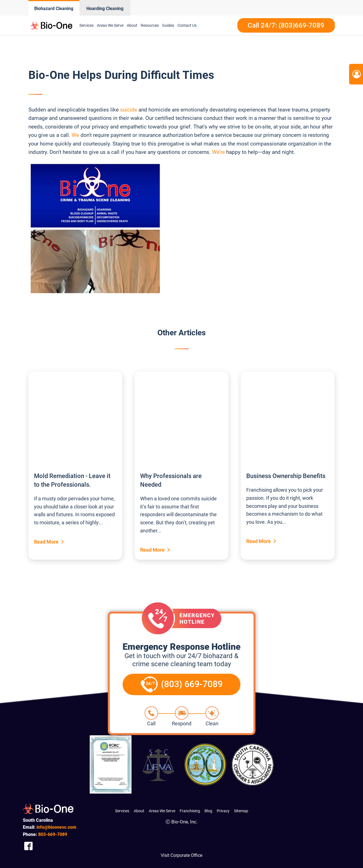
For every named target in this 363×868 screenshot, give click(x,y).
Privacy (223, 811)
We (75, 135)
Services (87, 25)
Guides (168, 25)
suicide (129, 110)
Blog (208, 811)
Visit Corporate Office (181, 855)
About (132, 25)
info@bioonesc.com (56, 827)
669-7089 (53, 834)
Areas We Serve (110, 25)
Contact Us (187, 25)
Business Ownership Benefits (286, 476)
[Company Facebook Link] (28, 846)
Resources (150, 25)
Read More (46, 542)
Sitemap (241, 811)
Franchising (190, 811)
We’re (218, 152)
